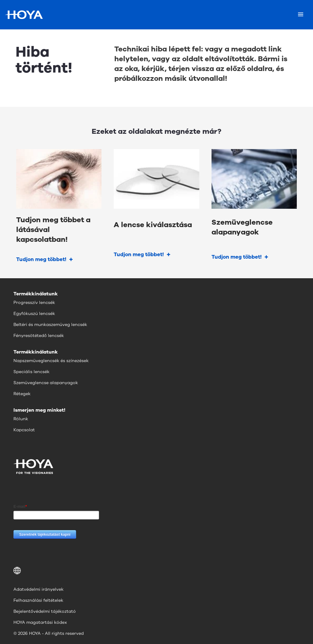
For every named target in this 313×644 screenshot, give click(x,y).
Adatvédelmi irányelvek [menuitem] (39, 589)
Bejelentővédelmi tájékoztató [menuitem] (45, 611)
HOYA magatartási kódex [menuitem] (40, 622)
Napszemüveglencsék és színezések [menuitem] (51, 361)
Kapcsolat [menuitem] (24, 430)
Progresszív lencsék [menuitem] (34, 303)
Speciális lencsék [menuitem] (31, 372)
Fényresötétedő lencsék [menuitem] (39, 336)
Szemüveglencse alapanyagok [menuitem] (46, 383)
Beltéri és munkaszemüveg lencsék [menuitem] (50, 325)
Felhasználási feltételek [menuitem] (38, 600)
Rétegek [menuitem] (22, 394)
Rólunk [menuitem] (21, 419)
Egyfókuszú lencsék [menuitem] (34, 314)
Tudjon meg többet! (41, 259)
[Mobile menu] (301, 15)
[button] (156, 571)
